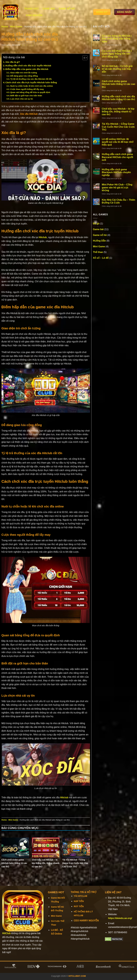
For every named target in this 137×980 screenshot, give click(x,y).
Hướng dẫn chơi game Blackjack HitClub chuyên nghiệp (116, 172)
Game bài (49, 9)
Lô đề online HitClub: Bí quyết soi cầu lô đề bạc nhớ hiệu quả (118, 142)
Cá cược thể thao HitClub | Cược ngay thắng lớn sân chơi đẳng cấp (117, 54)
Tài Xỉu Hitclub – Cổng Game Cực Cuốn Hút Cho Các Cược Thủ (118, 127)
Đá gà (96, 224)
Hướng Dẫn (99, 241)
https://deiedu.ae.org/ (120, 918)
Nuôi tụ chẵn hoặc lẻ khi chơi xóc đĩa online (32, 86)
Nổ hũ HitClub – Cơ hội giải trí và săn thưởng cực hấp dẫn (117, 69)
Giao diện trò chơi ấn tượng (24, 73)
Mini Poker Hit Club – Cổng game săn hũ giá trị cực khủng (117, 187)
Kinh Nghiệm (35, 15)
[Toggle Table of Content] (83, 58)
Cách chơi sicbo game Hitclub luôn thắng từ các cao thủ (119, 84)
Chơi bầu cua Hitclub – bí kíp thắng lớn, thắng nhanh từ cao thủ (118, 112)
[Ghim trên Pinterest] (31, 45)
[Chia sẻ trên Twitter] (25, 45)
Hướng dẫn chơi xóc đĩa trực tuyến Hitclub (28, 66)
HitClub (6, 933)
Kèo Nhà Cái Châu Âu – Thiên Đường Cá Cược (119, 201)
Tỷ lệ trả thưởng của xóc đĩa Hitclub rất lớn (31, 79)
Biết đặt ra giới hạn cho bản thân (26, 96)
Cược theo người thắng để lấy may (27, 89)
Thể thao (98, 252)
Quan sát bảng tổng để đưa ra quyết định (30, 92)
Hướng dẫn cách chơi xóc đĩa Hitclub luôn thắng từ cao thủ (118, 98)
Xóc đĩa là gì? (13, 62)
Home (5, 27)
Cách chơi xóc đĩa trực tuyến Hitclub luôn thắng (31, 82)
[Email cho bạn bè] (28, 45)
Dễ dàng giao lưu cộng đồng (24, 76)
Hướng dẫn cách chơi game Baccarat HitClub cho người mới (117, 157)
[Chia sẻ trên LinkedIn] (34, 45)
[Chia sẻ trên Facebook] (22, 45)
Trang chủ (31, 9)
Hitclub (43, 237)
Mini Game (16, 27)
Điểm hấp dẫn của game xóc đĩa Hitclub (27, 69)
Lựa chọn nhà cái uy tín (22, 99)
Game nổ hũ (68, 9)
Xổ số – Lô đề (101, 258)
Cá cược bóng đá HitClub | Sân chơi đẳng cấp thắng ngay (117, 39)
